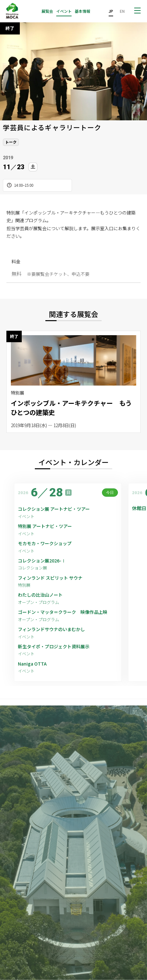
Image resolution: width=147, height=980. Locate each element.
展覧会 (47, 11)
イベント (64, 11)
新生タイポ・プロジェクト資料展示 (54, 647)
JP (111, 11)
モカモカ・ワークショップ (45, 543)
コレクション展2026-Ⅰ (42, 561)
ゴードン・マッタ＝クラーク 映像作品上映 (63, 612)
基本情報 (82, 11)
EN (122, 11)
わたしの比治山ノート (40, 595)
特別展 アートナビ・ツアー (47, 526)
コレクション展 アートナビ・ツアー (56, 509)
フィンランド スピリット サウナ (50, 578)
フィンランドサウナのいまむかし (51, 629)
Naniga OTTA (32, 664)
